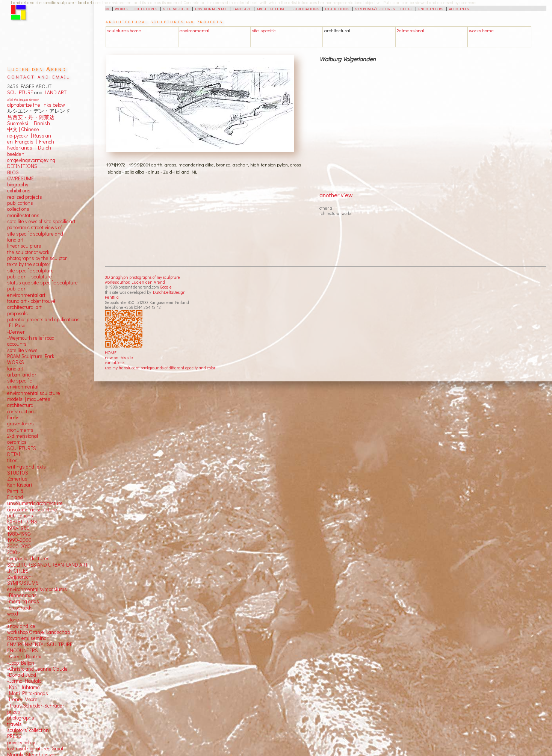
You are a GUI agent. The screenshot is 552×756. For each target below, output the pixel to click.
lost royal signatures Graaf (35, 748)
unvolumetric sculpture (32, 510)
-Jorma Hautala (24, 681)
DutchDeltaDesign (169, 292)
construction (20, 411)
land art (242, 8)
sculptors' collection (28, 730)
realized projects (25, 197)
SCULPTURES (22, 448)
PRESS (14, 736)
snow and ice (21, 626)
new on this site (119, 358)
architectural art (24, 307)
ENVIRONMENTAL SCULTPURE (40, 644)
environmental (211, 8)
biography (18, 184)
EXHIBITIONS (22, 522)
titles (12, 460)
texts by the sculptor (29, 264)
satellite (16, 350)
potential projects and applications (43, 319)
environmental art (26, 295)
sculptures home (124, 30)
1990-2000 (19, 540)
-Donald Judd (22, 675)
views (31, 350)
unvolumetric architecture (35, 503)
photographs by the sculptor (37, 258)
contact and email (39, 76)
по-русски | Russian (29, 136)
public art (17, 289)
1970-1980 (18, 528)
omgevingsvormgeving (31, 160)
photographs (21, 718)
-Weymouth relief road (31, 338)
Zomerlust (18, 479)
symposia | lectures (28, 558)
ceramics (17, 442)
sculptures (145, 8)
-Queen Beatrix (24, 656)
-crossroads (20, 608)
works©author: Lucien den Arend (135, 282)
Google (166, 287)
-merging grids (23, 601)
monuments (20, 430)
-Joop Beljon (21, 663)
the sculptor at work (28, 252)
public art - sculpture (29, 277)
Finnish (41, 123)
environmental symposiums (37, 589)
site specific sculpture (30, 271)
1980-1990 (19, 534)
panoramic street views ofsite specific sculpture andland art (35, 234)
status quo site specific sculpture (42, 283)
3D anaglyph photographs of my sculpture (142, 277)
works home (481, 30)
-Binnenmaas (22, 595)
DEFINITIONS (22, 166)
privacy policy (21, 742)
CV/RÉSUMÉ (20, 178)
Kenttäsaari (20, 485)
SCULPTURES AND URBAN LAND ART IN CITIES (48, 568)
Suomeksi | (19, 123)
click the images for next (23, 99)
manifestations (23, 215)
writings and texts (26, 467)
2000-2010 (19, 546)
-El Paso (16, 325)
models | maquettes (29, 399)
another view (336, 195)
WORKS (16, 362)
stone (13, 620)
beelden (16, 154)
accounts (459, 8)
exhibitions (337, 8)
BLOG (13, 172)
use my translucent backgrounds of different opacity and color (160, 368)
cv (107, 8)
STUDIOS (18, 473)
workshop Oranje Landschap (39, 632)
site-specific (264, 30)
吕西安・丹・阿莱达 (31, 117)
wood (13, 614)
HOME (111, 353)
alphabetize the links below (36, 105)
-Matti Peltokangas (28, 693)
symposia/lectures (375, 8)
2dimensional (411, 30)
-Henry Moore (22, 699)
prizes (14, 712)
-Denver (16, 332)
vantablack (115, 362)
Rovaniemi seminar (28, 638)
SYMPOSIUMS (23, 583)
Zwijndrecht (20, 577)
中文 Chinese (23, 129)
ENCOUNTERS (23, 650)
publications (306, 8)
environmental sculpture (34, 393)
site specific (176, 8)
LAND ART (54, 92)
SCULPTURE (20, 92)
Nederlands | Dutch (29, 148)
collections (18, 209)
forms (13, 417)
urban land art (23, 375)
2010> (14, 552)
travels (14, 724)
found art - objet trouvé (31, 301)
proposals (17, 313)
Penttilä (112, 297)
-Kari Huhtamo (23, 687)
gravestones (20, 423)
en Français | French (31, 142)
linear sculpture (24, 246)
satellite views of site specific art (41, 221)
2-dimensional (23, 436)
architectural (272, 8)
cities (407, 8)
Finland (15, 497)
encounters (431, 8)
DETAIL (15, 454)
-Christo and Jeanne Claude (37, 669)
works (121, 8)
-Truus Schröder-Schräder (36, 706)
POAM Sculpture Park (31, 356)
